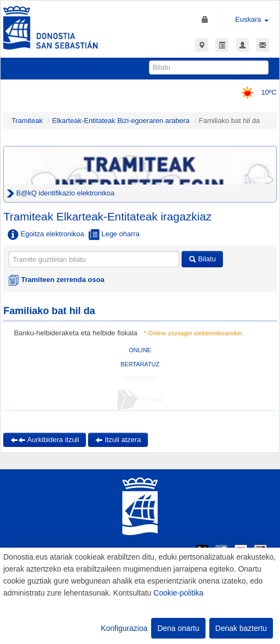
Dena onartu (178, 628)
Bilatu (202, 259)
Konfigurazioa (125, 628)
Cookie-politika (178, 593)
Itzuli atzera (118, 440)
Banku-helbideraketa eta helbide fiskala (76, 333)
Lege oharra (114, 235)
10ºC (255, 92)
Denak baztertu (241, 628)
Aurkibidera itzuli (45, 440)
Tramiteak (27, 121)
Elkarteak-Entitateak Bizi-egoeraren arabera (122, 121)
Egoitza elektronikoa (46, 235)
